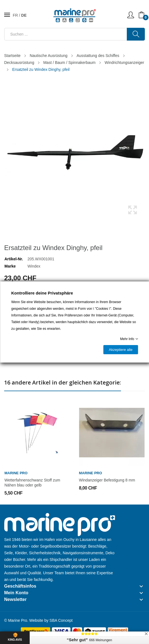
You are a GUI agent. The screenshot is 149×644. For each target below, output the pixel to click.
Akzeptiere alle (121, 350)
